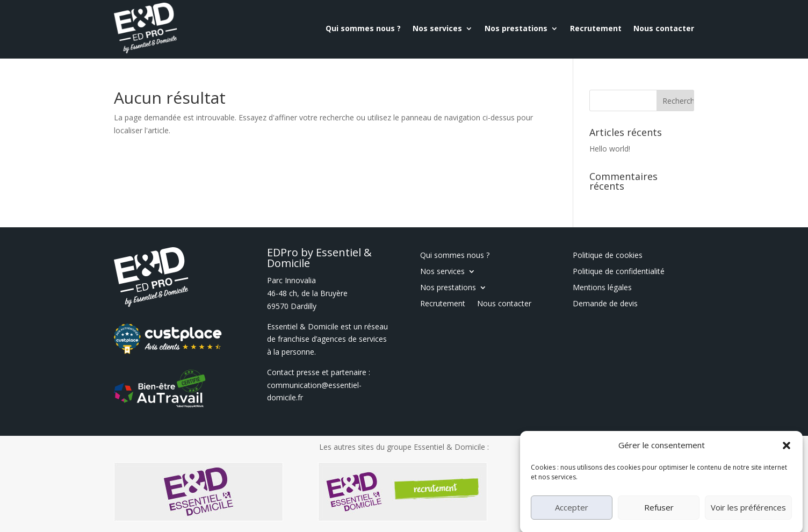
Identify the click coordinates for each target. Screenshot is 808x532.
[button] (787, 457)
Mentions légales (602, 288)
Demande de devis (605, 304)
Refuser (659, 519)
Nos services (437, 28)
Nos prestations (516, 28)
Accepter (572, 519)
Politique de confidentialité (619, 272)
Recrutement (596, 28)
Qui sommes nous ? (363, 28)
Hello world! (610, 149)
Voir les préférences (748, 519)
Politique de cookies (608, 256)
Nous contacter (664, 28)
